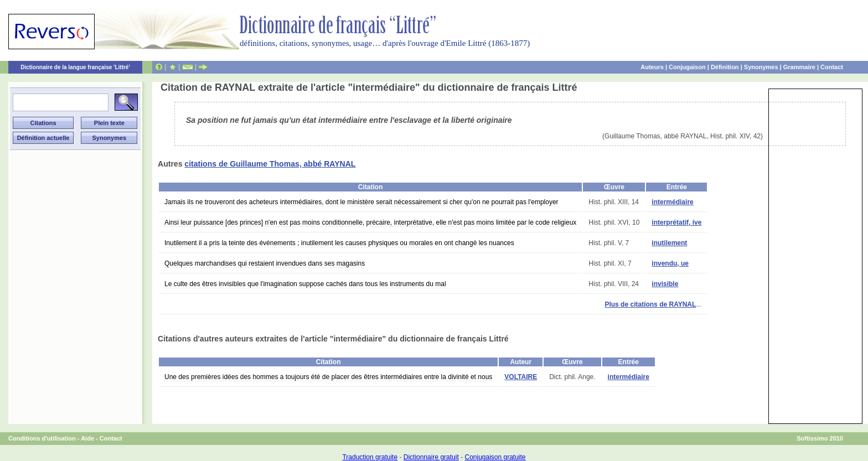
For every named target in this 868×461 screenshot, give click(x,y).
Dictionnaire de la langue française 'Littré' (75, 67)
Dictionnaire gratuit (431, 457)
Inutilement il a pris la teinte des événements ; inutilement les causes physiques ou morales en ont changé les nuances (339, 243)
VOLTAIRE (521, 377)
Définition (725, 67)
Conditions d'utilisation (42, 438)
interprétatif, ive (676, 222)
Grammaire (799, 67)
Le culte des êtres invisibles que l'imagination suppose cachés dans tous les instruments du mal (305, 284)
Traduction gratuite (370, 457)
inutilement (669, 243)
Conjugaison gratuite (495, 457)
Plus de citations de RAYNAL (650, 304)
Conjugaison (687, 67)
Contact (832, 67)
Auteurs (652, 67)
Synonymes (761, 67)
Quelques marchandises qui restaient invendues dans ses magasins (265, 263)
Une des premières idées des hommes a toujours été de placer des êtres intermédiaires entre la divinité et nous (328, 377)
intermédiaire (672, 202)
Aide (87, 438)
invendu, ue (670, 263)
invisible (665, 284)
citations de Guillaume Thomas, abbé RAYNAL (270, 164)
